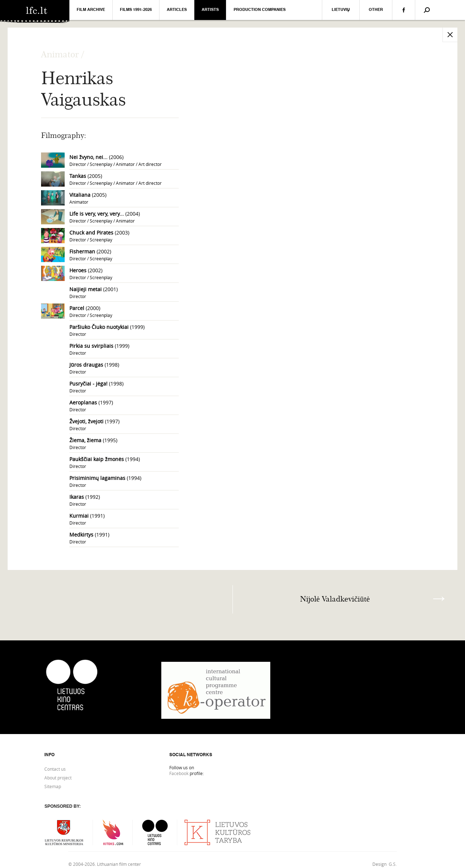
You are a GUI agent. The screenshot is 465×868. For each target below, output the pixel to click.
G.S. (393, 864)
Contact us (55, 769)
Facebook (179, 773)
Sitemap (53, 786)
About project (58, 778)
